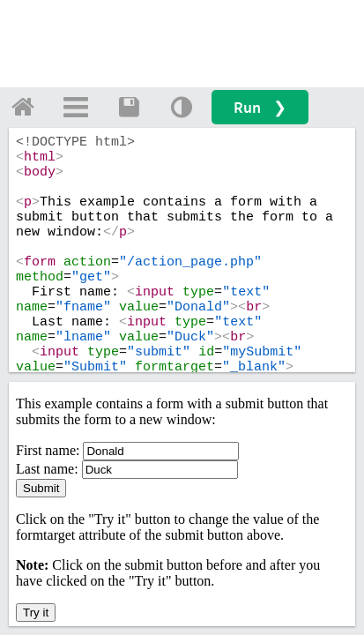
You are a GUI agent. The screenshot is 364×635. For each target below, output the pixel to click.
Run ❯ (260, 107)
